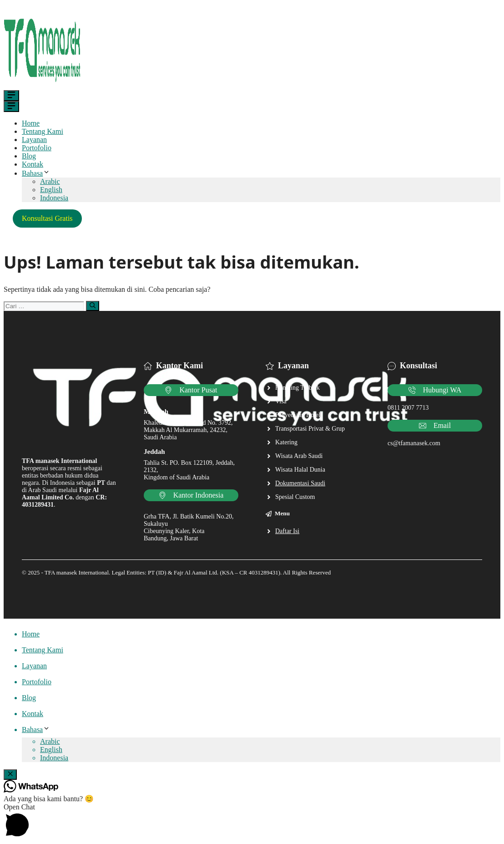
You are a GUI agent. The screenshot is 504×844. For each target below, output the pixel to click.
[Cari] (93, 306)
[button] (252, 822)
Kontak (33, 164)
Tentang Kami (43, 131)
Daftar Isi (287, 531)
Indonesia (54, 198)
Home (31, 123)
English (51, 190)
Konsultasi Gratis (47, 218)
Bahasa (36, 173)
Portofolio (37, 148)
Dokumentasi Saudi (300, 483)
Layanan (34, 140)
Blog (29, 156)
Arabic (50, 181)
